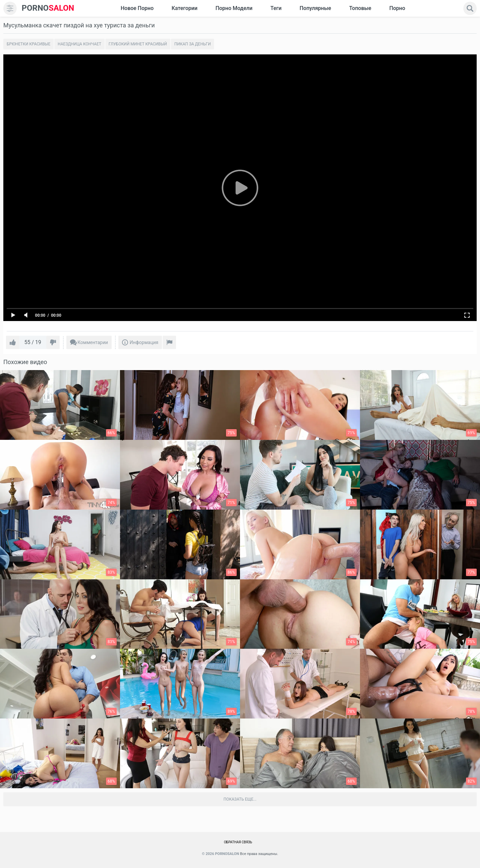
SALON (48, 8)
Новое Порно (137, 8)
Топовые (360, 8)
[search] (470, 8)
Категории (185, 8)
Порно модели (234, 8)
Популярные (315, 8)
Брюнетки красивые (28, 44)
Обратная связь (238, 842)
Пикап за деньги (192, 44)
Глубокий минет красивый (138, 44)
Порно (397, 8)
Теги (276, 8)
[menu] (10, 8)
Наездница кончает (79, 44)
